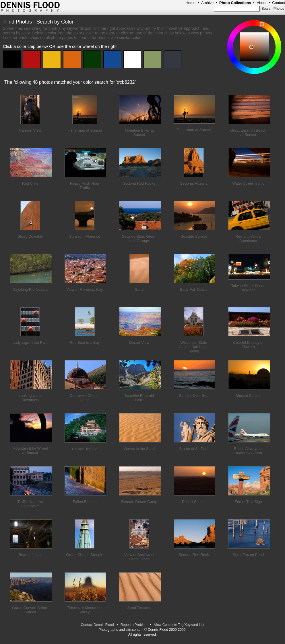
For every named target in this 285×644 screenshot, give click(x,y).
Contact (279, 3)
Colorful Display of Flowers (248, 345)
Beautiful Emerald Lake (139, 398)
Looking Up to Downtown (30, 398)
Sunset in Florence (85, 236)
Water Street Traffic (248, 183)
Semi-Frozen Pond (248, 555)
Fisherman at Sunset (85, 130)
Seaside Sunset (194, 236)
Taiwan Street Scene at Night (248, 288)
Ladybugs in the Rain (30, 343)
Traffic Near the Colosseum (30, 504)
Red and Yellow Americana (248, 239)
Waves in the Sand (139, 449)
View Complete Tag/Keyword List (179, 625)
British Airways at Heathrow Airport (248, 451)
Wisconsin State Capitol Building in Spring (194, 347)
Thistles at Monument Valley (85, 610)
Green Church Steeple (85, 555)
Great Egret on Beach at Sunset (248, 132)
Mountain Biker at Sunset (139, 132)
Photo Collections (235, 3)
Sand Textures (139, 608)
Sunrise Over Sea (194, 396)
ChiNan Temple (85, 449)
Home (190, 3)
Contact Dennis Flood (97, 625)
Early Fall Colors (194, 289)
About (261, 3)
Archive (207, 3)
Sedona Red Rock (194, 555)
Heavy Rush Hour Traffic (85, 186)
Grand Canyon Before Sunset (30, 610)
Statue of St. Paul (194, 449)
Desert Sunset (194, 502)
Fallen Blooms (85, 502)
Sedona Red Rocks (139, 183)
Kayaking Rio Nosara (30, 289)
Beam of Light (30, 555)
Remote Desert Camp (139, 502)
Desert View (139, 343)
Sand (139, 289)
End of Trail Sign (248, 502)
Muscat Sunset (248, 396)
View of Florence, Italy (85, 289)
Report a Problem (134, 625)
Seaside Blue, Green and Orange (139, 239)
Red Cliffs (30, 183)
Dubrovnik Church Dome (85, 398)
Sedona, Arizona (194, 183)
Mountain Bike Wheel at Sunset (30, 450)
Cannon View (30, 130)
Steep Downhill (30, 236)
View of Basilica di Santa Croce (139, 557)
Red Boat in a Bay (85, 343)
